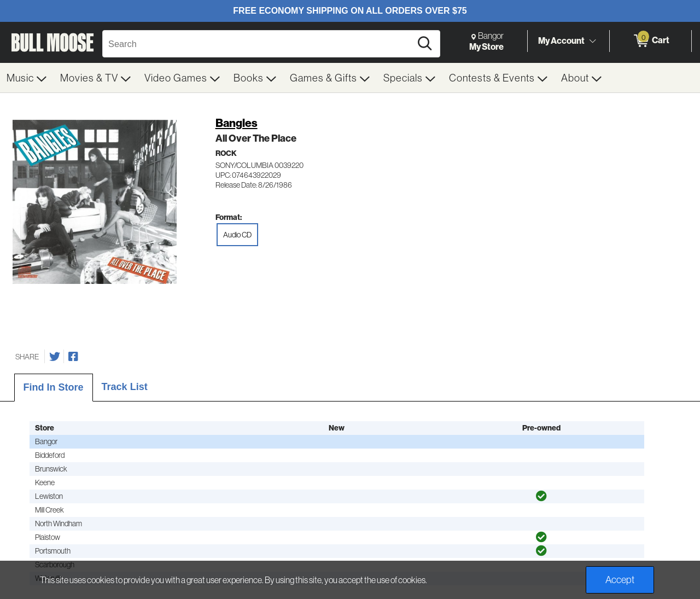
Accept (620, 580)
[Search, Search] (258, 44)
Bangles (237, 123)
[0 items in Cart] (651, 41)
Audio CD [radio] (237, 235)
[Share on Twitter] (55, 357)
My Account (561, 40)
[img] (541, 496)
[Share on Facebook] (73, 357)
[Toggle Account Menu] (592, 41)
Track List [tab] (125, 387)
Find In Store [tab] (54, 387)
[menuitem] (27, 78)
